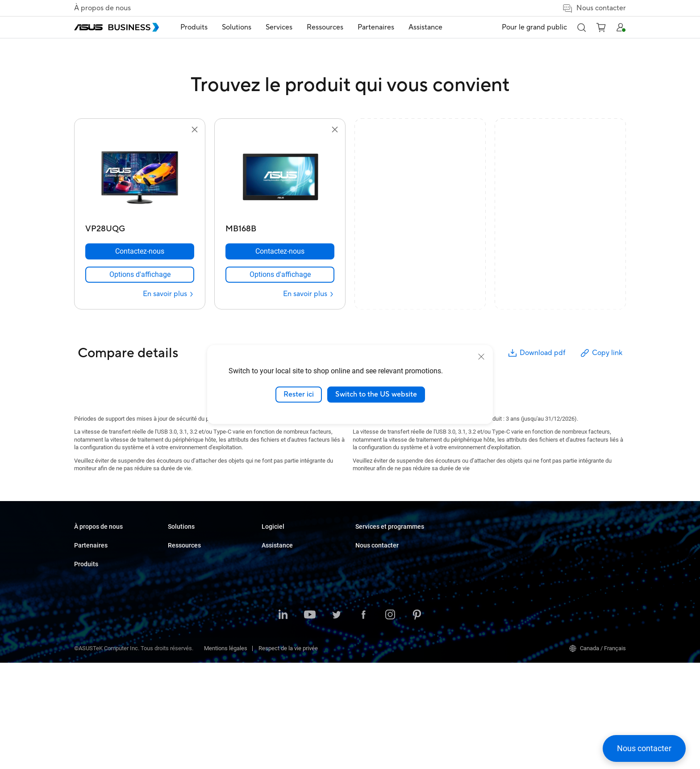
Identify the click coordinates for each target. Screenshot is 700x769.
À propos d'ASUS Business (107, 541)
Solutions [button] (237, 27)
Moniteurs (181, 582)
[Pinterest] (417, 722)
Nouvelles (368, 555)
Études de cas (373, 541)
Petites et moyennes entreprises (302, 541)
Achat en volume (564, 541)
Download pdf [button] (536, 353)
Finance (272, 657)
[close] (481, 357)
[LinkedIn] (283, 722)
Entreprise (274, 555)
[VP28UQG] (140, 227)
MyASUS (366, 589)
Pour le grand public (534, 27)
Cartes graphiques (191, 622)
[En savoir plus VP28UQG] (169, 294)
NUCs (175, 568)
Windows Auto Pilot (380, 602)
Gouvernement (280, 670)
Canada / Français (598, 755)
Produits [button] (194, 27)
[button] (581, 27)
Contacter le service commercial (583, 555)
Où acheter (88, 602)
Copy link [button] (601, 353)
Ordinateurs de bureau (196, 555)
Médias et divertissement (294, 643)
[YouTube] (310, 722)
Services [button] (279, 27)
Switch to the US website (376, 394)
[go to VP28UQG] (140, 178)
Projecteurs (182, 595)
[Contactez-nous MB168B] (280, 251)
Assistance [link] (425, 27)
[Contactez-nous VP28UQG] (140, 251)
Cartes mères (185, 608)
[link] (140, 275)
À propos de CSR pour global (110, 555)
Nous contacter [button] (594, 8)
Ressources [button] (325, 27)
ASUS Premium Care (475, 583)
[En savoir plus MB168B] (309, 294)
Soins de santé (280, 595)
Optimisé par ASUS (473, 610)
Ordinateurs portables (195, 541)
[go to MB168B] (280, 178)
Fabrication (276, 608)
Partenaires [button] (376, 27)
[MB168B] (280, 227)
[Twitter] (337, 722)
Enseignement (280, 568)
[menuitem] (194, 27)
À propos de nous (102, 8)
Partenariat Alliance (99, 589)
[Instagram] (390, 722)
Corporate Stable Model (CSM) (487, 597)
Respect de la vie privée (288, 754)
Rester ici (299, 394)
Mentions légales (226, 754)
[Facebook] (363, 722)
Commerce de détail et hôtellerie (302, 582)
